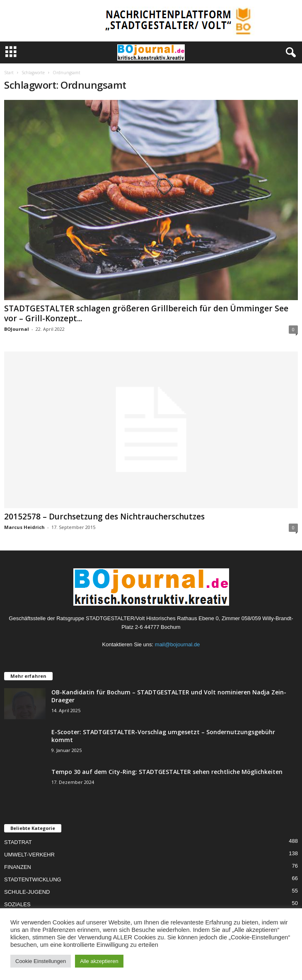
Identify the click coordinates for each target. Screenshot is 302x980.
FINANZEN (18, 867)
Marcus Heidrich (24, 527)
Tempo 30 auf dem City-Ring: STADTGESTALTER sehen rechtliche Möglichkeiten (167, 772)
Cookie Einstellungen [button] (41, 961)
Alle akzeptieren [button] (99, 961)
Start (9, 73)
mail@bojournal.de (178, 644)
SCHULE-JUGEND (27, 892)
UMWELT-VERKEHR (29, 855)
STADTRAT (18, 842)
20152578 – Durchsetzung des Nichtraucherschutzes (104, 517)
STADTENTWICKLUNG (33, 879)
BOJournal (17, 329)
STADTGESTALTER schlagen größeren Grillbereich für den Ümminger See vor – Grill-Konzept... (146, 313)
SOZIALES (17, 904)
